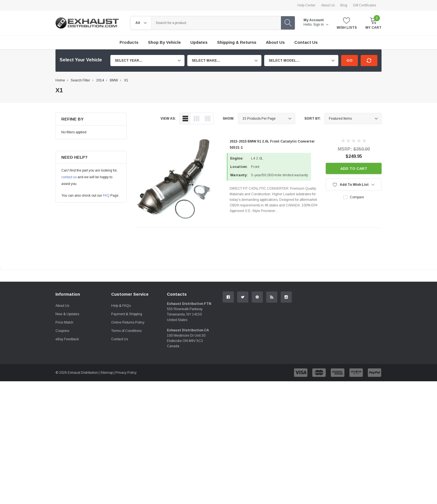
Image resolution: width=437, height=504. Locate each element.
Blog (344, 5)
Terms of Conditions (126, 393)
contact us (69, 177)
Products (129, 42)
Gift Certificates (364, 5)
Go (349, 60)
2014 (100, 80)
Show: (229, 119)
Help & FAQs (121, 368)
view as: (168, 119)
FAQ (106, 196)
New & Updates (67, 377)
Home (60, 80)
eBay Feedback (67, 402)
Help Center (306, 5)
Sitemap (107, 435)
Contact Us (120, 402)
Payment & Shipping (127, 377)
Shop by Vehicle (164, 42)
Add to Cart (354, 169)
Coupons (62, 393)
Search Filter (80, 80)
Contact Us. (360, 322)
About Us (328, 5)
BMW (114, 80)
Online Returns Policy (128, 385)
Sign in (321, 25)
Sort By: (313, 119)
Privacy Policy (126, 435)
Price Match (64, 385)
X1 (126, 80)
